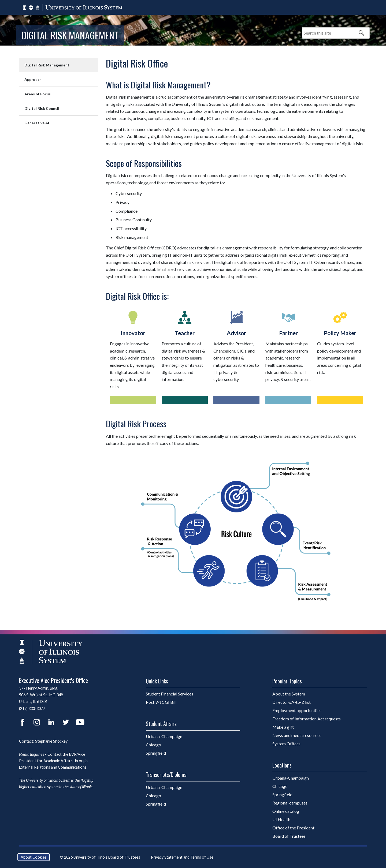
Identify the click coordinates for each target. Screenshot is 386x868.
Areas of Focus (38, 94)
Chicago (167, 744)
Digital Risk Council (42, 108)
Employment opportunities (297, 710)
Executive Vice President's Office (53, 680)
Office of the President (293, 828)
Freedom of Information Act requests (307, 719)
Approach (33, 79)
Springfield (170, 753)
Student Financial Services (170, 694)
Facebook (22, 722)
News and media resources (297, 735)
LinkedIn (51, 722)
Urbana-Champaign (178, 736)
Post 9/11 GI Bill (161, 702)
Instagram (37, 722)
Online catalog (286, 811)
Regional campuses (290, 803)
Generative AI (37, 123)
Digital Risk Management (70, 35)
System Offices (286, 744)
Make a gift (283, 727)
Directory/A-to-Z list (292, 702)
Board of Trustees (289, 836)
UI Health (281, 819)
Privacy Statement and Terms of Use (182, 857)
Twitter (66, 722)
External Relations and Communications (53, 767)
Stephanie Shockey (51, 741)
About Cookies (34, 857)
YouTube (80, 722)
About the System (289, 694)
